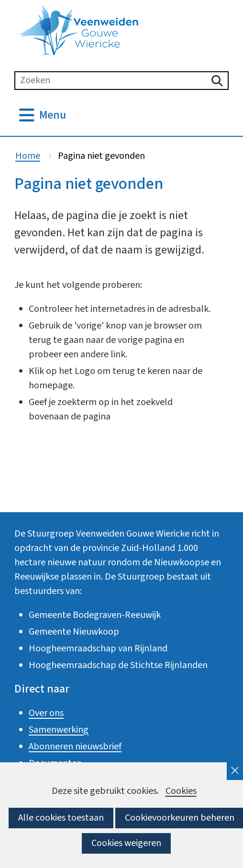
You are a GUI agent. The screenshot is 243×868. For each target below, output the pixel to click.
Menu (53, 115)
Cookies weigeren (126, 843)
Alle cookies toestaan (61, 818)
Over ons (46, 713)
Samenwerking (59, 730)
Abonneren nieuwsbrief (75, 747)
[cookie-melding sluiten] (235, 771)
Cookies (181, 791)
